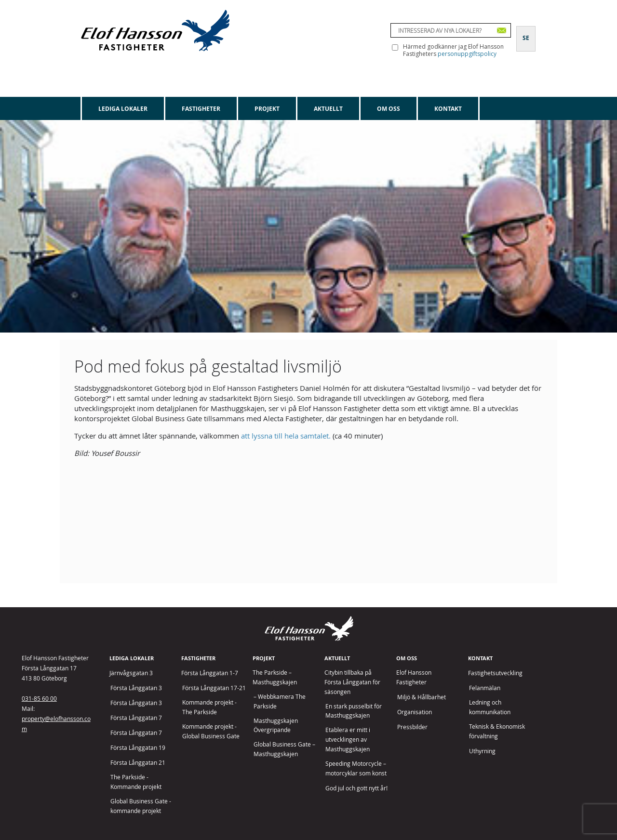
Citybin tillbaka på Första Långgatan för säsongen (352, 682)
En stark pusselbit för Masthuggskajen (354, 711)
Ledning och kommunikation (490, 707)
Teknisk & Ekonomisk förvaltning (497, 731)
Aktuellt (328, 109)
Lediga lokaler (123, 109)
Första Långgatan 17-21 (214, 688)
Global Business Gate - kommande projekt (141, 806)
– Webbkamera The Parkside (280, 701)
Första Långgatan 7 (136, 718)
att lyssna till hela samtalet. (286, 436)
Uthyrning (482, 751)
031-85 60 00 (39, 698)
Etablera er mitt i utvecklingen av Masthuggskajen (348, 740)
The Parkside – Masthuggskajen (275, 677)
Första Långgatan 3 (136, 688)
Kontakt (448, 109)
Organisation (415, 712)
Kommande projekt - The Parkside (209, 707)
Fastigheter (201, 109)
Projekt (267, 109)
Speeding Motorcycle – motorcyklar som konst (356, 768)
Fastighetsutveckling (495, 673)
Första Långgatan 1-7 (210, 673)
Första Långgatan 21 (138, 763)
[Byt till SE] (526, 32)
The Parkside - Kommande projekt (136, 782)
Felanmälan (485, 688)
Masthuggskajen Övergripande (276, 726)
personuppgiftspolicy (467, 54)
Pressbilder (412, 727)
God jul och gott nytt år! (356, 788)
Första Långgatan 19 (138, 748)
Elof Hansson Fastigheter (414, 677)
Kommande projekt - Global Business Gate (211, 731)
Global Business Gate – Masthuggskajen (284, 749)
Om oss (389, 109)
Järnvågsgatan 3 (131, 673)
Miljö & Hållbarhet (422, 697)
